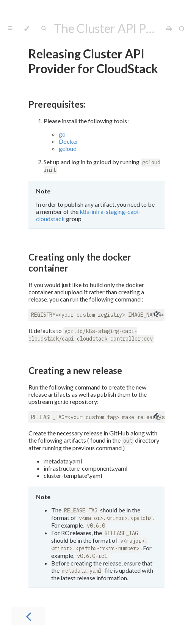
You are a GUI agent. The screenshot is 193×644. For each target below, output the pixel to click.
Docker (69, 141)
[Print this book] (169, 28)
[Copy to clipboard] (157, 315)
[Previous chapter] (28, 616)
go (62, 134)
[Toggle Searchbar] (44, 28)
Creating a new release (75, 370)
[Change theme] (27, 28)
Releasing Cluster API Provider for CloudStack (93, 61)
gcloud (68, 148)
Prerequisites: (57, 104)
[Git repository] (182, 28)
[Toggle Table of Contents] (10, 28)
